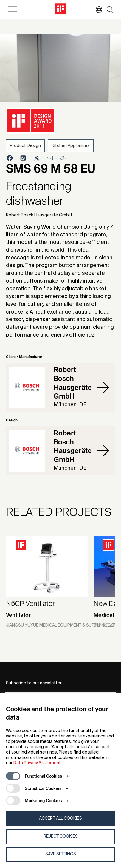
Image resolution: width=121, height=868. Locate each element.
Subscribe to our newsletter (34, 683)
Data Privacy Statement (37, 763)
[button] (96, 10)
